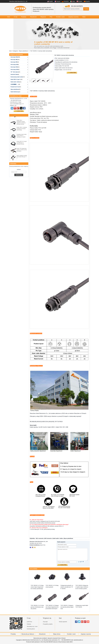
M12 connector (40, 538)
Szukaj (86, 9)
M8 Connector (48, 538)
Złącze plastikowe (23, 51)
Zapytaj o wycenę (73, 17)
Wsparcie (43, 17)
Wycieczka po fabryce (28, 634)
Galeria (9, 20)
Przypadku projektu (48, 624)
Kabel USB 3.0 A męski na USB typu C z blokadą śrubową (22, 144)
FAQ (51, 17)
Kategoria (15, 51)
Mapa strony (57, 634)
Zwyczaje (45, 622)
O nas (16, 17)
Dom (9, 17)
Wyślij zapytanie (63, 622)
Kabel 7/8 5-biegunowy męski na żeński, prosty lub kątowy (22, 151)
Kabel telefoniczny (15, 92)
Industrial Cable (15, 74)
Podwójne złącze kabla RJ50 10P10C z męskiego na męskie (22, 137)
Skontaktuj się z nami (32, 626)
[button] (55, 48)
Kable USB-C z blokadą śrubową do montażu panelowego (22, 130)
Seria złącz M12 (15, 57)
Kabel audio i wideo (16, 82)
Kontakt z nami (60, 17)
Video (84, 17)
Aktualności (33, 17)
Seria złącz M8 (15, 60)
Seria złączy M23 (15, 69)
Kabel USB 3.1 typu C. (16, 79)
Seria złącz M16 (15, 67)
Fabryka (29, 624)
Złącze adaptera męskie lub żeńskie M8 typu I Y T (22, 158)
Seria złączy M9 (15, 65)
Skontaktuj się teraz (19, 111)
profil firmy (29, 622)
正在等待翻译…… (15, 84)
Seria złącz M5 (15, 62)
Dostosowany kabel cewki (18, 77)
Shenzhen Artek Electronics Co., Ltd (18, 1)
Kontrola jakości (31, 629)
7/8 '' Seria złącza (15, 72)
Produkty (24, 17)
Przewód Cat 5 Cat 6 (16, 87)
